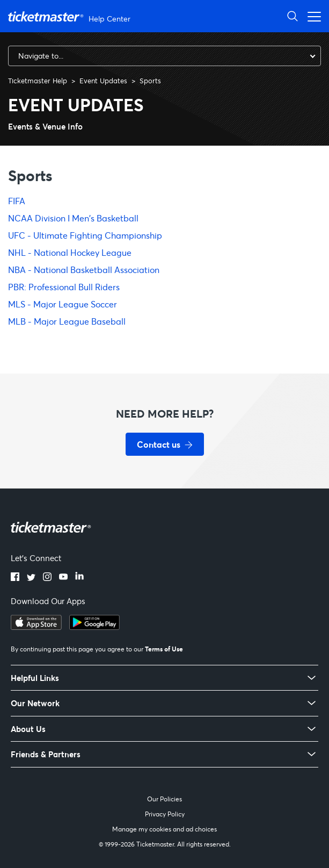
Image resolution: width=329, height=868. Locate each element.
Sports (150, 81)
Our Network (35, 703)
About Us (28, 729)
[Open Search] (293, 16)
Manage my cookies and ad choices (164, 829)
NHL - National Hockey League (70, 252)
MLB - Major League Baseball (67, 321)
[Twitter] (31, 578)
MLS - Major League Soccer (63, 304)
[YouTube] (63, 578)
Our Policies (164, 799)
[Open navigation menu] (311, 16)
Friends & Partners (46, 754)
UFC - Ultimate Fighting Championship (85, 235)
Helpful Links (35, 678)
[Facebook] (15, 578)
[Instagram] (47, 578)
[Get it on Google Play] (94, 627)
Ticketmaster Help (38, 81)
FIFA (17, 201)
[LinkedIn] (79, 578)
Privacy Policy (165, 814)
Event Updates (103, 81)
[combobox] (164, 56)
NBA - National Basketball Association (84, 270)
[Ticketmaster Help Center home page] (71, 16)
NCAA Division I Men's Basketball (73, 218)
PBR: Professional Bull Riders (64, 287)
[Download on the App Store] (36, 627)
